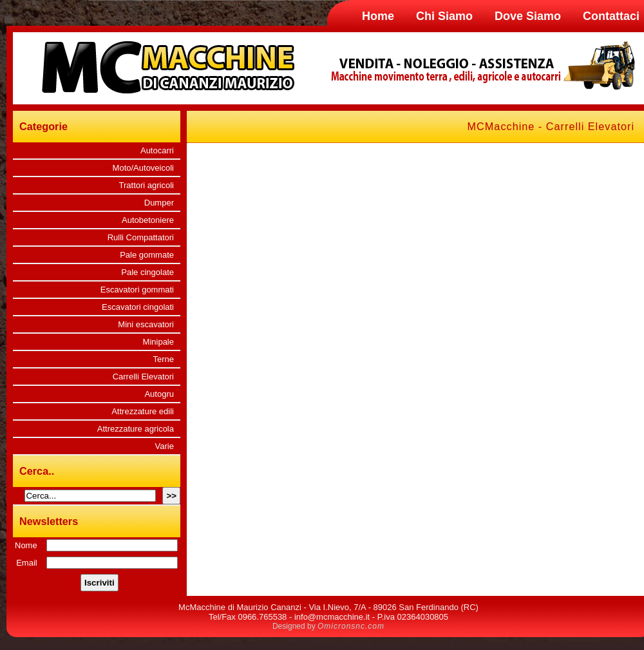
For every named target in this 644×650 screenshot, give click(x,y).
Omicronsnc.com (351, 626)
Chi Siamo (444, 16)
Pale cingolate (147, 272)
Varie (165, 446)
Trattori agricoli (147, 185)
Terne (163, 359)
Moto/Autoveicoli (143, 168)
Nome (26, 545)
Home (378, 16)
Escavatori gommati (137, 290)
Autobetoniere (148, 220)
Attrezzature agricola (136, 429)
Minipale (158, 342)
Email (27, 563)
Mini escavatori (146, 324)
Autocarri (157, 150)
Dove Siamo (528, 16)
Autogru (159, 394)
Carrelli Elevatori (143, 377)
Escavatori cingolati (138, 307)
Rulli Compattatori (141, 237)
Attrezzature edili (143, 411)
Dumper (159, 203)
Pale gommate (147, 255)
